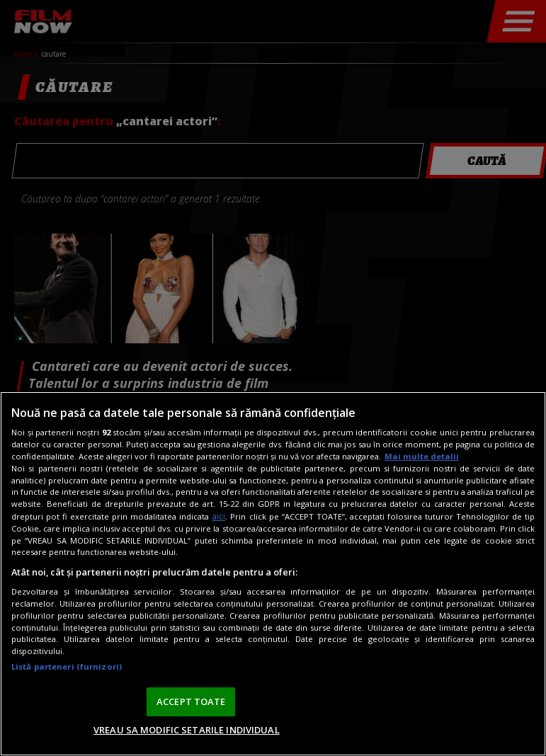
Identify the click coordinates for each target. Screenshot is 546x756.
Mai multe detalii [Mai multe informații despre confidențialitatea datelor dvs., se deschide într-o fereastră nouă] (422, 456)
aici (218, 516)
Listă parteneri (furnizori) (67, 666)
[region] (273, 574)
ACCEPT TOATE (191, 701)
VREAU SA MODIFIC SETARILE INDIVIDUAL (187, 730)
